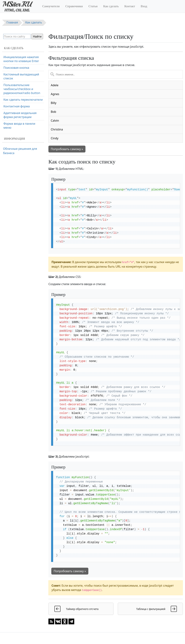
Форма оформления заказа (23, 99)
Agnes (55, 94)
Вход (144, 6)
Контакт (130, 6)
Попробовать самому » (67, 149)
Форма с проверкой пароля (23, 112)
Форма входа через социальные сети (17, 84)
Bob (53, 112)
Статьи (93, 6)
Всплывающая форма (19, 119)
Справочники (74, 6)
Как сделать (111, 6)
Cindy (55, 138)
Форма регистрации (18, 92)
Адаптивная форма (17, 106)
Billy (54, 103)
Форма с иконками (17, 75)
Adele (55, 85)
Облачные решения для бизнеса (20, 151)
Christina (57, 129)
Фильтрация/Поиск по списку (19, 59)
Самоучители (51, 6)
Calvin (55, 121)
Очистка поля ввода (18, 126)
